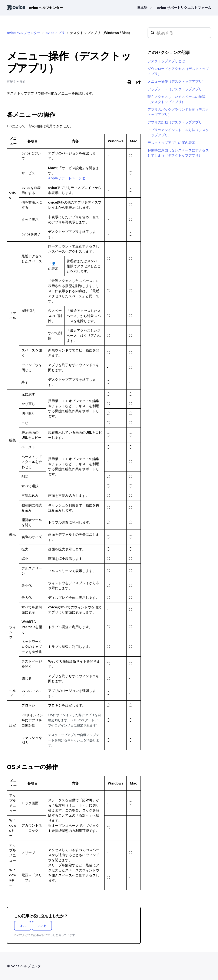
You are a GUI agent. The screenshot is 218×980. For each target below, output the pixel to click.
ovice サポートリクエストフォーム (184, 8)
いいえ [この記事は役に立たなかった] (42, 926)
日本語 (143, 8)
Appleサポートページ (65, 178)
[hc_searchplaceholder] (179, 33)
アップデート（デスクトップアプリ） (176, 89)
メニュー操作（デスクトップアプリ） (176, 81)
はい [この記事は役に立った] (23, 926)
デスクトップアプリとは (166, 61)
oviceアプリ (55, 33)
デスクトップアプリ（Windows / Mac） (101, 33)
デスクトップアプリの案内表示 (171, 143)
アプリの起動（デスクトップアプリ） (176, 122)
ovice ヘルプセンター (24, 33)
